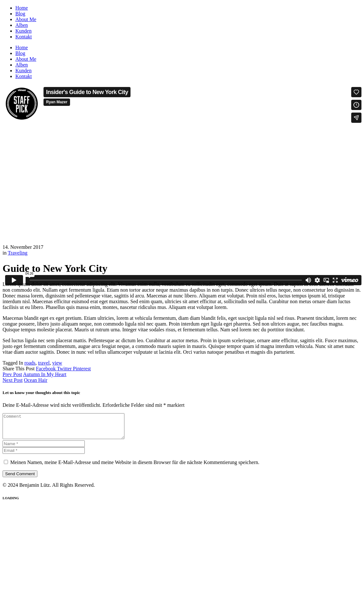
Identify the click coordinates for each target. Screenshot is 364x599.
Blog (20, 14)
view (57, 363)
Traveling (18, 253)
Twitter (65, 369)
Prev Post (12, 374)
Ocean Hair (36, 380)
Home (22, 8)
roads (30, 363)
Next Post (13, 380)
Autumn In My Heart (45, 374)
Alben (22, 25)
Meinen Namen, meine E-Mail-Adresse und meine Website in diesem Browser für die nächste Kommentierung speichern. (135, 467)
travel (44, 363)
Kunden (24, 31)
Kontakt (24, 37)
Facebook (46, 369)
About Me (26, 19)
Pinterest (82, 369)
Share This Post (19, 369)
